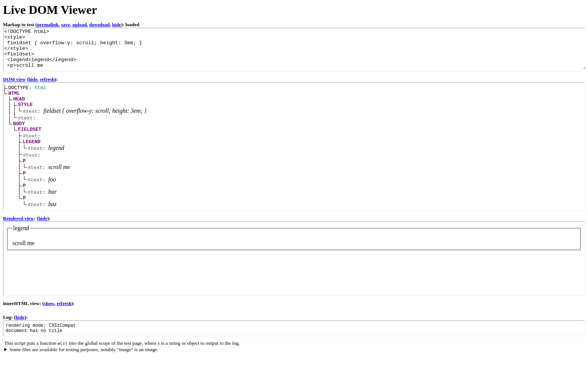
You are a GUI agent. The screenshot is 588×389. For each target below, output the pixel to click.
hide (117, 25)
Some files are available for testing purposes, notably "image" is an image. (84, 364)
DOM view (14, 79)
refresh (47, 79)
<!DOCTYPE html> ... (295, 49)
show (49, 316)
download (99, 25)
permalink (48, 25)
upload (79, 25)
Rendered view (18, 231)
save (66, 25)
